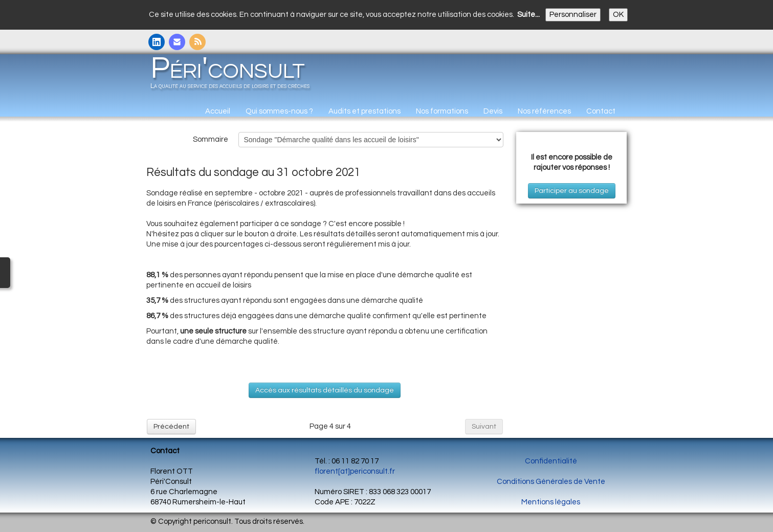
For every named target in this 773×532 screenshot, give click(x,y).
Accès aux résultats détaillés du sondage (325, 390)
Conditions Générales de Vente (551, 482)
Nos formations (442, 111)
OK (618, 15)
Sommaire (211, 139)
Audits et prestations (365, 111)
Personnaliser (573, 15)
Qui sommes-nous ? (279, 111)
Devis (493, 111)
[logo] (234, 76)
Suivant (484, 427)
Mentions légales (551, 502)
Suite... (528, 15)
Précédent (171, 427)
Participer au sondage (572, 191)
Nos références (544, 111)
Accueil (218, 111)
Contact (601, 111)
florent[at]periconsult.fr (355, 471)
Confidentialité (551, 461)
